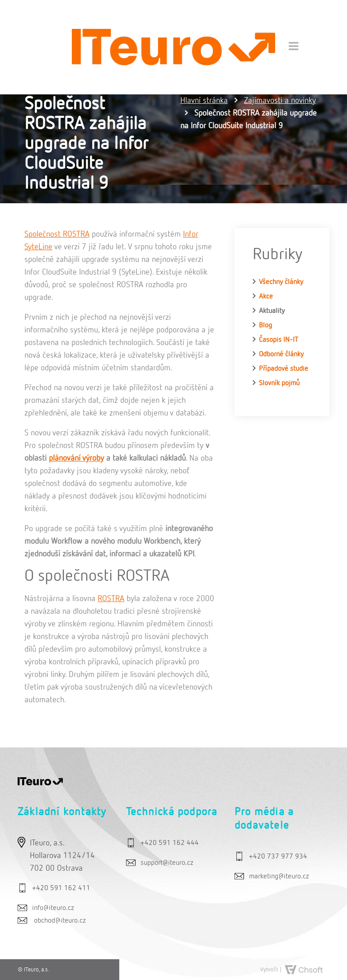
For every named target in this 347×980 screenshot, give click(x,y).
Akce (266, 297)
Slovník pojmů (279, 383)
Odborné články (281, 355)
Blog (265, 326)
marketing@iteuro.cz (279, 877)
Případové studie (284, 369)
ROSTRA (111, 599)
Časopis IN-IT (279, 340)
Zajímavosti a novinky (280, 101)
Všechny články (281, 282)
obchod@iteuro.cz (60, 921)
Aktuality (272, 311)
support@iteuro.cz (167, 863)
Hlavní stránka (204, 101)
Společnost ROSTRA (57, 234)
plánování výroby (76, 458)
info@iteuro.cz (53, 908)
